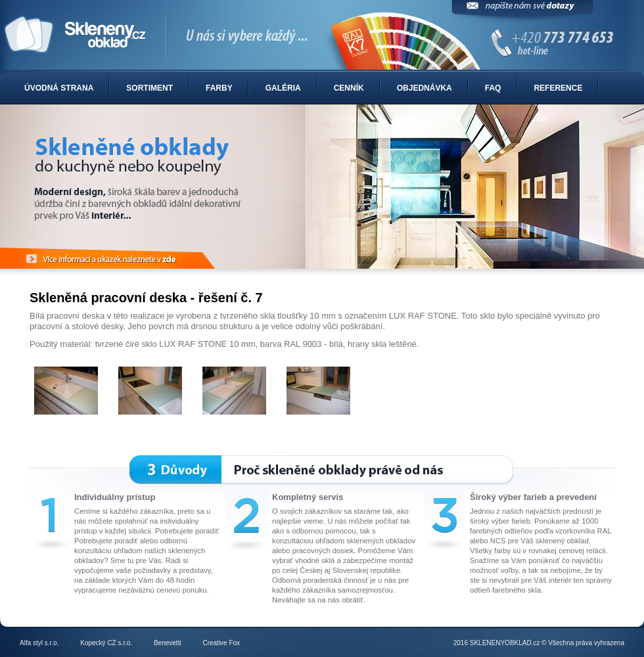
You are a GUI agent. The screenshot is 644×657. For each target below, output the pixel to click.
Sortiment (149, 88)
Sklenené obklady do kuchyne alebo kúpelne (322, 35)
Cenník (349, 88)
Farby (219, 88)
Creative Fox (221, 643)
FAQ (493, 88)
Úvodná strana (59, 88)
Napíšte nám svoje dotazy (522, 11)
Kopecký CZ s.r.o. (106, 643)
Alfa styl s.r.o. (39, 643)
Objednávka (425, 88)
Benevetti (168, 643)
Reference (558, 88)
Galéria (283, 88)
